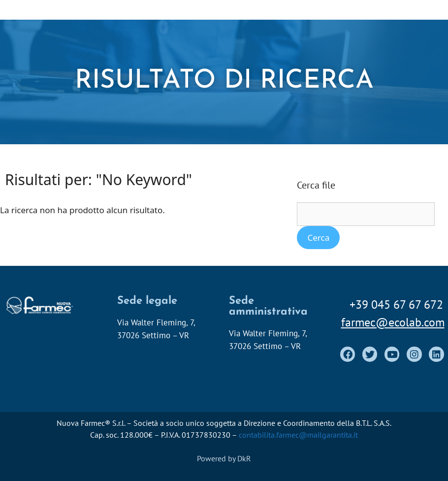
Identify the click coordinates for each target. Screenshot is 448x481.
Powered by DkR (224, 458)
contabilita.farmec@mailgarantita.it (298, 435)
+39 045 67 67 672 (396, 305)
